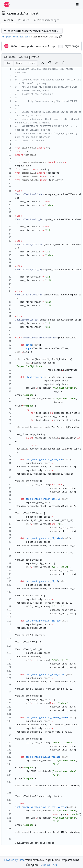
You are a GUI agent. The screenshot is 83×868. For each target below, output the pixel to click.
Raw (9, 63)
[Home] (7, 4)
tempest (32, 13)
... (61, 46)
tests (28, 36)
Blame (19, 63)
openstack (15, 13)
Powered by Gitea (14, 860)
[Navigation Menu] (78, 4)
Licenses (45, 865)
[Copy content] (49, 63)
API (55, 865)
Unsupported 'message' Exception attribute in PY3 (49, 46)
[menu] (32, 865)
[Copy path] (61, 37)
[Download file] (42, 63)
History (31, 63)
